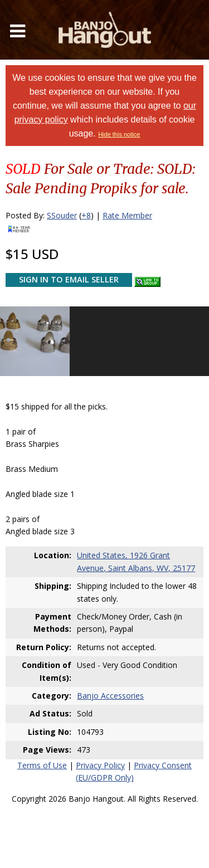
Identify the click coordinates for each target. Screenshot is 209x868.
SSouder (62, 215)
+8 (86, 215)
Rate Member (127, 215)
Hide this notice (119, 134)
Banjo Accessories (110, 696)
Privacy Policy (100, 765)
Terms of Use (42, 765)
